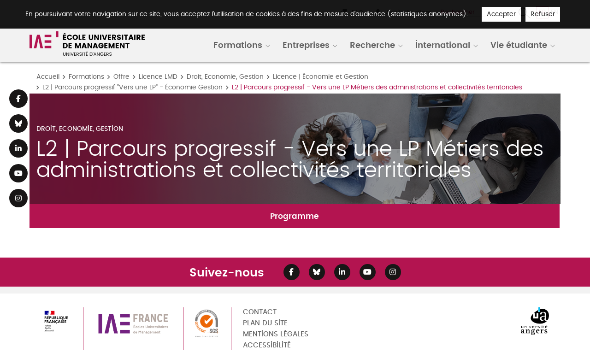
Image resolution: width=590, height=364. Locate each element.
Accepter (501, 14)
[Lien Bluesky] (18, 123)
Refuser (543, 14)
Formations (238, 45)
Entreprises (306, 45)
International (443, 45)
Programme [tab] (295, 216)
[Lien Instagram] (18, 198)
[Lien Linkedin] (18, 148)
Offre (121, 77)
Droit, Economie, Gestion (225, 77)
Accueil (48, 77)
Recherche (372, 45)
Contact (260, 312)
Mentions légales (276, 334)
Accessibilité (267, 345)
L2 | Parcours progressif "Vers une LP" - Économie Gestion (133, 87)
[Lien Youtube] (18, 173)
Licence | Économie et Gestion (321, 77)
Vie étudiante (519, 45)
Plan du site (265, 323)
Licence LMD (158, 77)
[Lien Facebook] (18, 99)
